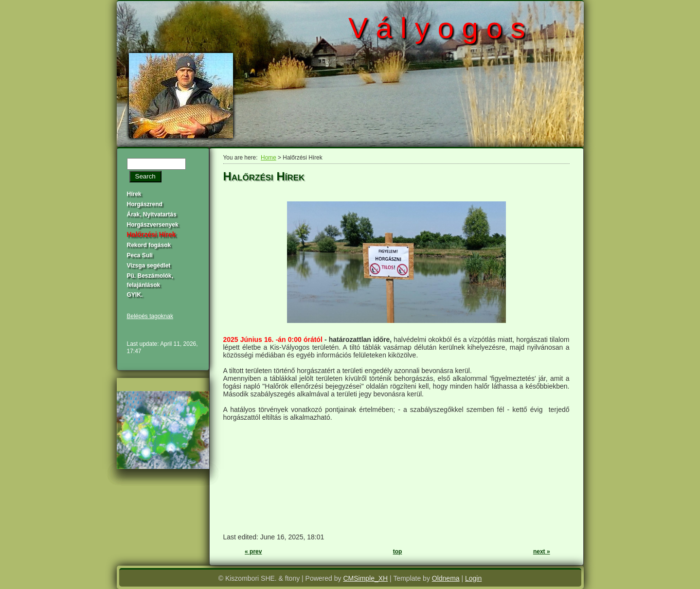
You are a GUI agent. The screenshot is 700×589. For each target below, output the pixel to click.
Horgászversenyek (153, 225)
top (398, 552)
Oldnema (446, 578)
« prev (253, 552)
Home (269, 158)
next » (542, 552)
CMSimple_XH (365, 578)
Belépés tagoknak (150, 316)
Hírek (134, 194)
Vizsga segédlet (149, 266)
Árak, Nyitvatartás (152, 214)
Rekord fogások (149, 245)
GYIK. (135, 295)
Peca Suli (140, 255)
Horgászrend (145, 204)
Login (473, 578)
